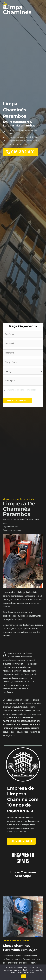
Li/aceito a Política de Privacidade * (22, 390)
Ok (24, 976)
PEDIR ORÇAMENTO (17, 400)
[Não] (43, 972)
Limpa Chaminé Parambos (17, 941)
